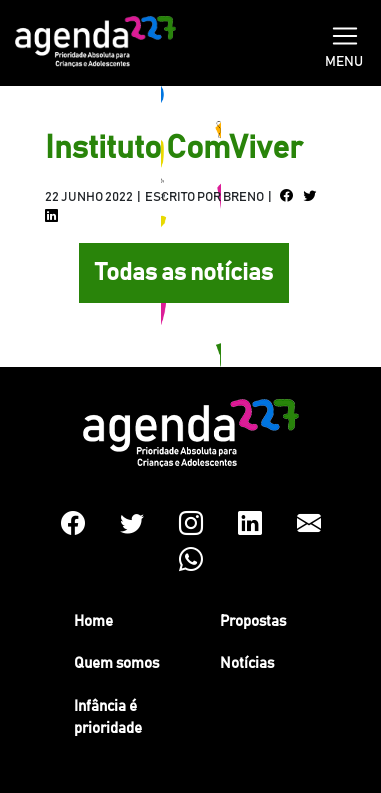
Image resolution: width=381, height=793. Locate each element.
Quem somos (116, 663)
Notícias (247, 663)
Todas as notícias (184, 273)
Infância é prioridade (108, 718)
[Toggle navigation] (345, 34)
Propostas (253, 621)
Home (93, 621)
